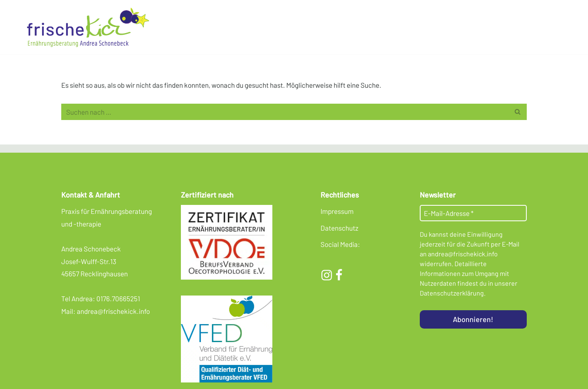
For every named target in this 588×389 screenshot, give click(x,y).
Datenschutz (340, 228)
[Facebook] (339, 275)
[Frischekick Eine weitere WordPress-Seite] (90, 27)
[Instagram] (327, 275)
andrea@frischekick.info (113, 311)
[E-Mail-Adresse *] (473, 213)
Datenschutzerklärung (452, 293)
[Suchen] (285, 112)
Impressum (337, 211)
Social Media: (340, 244)
